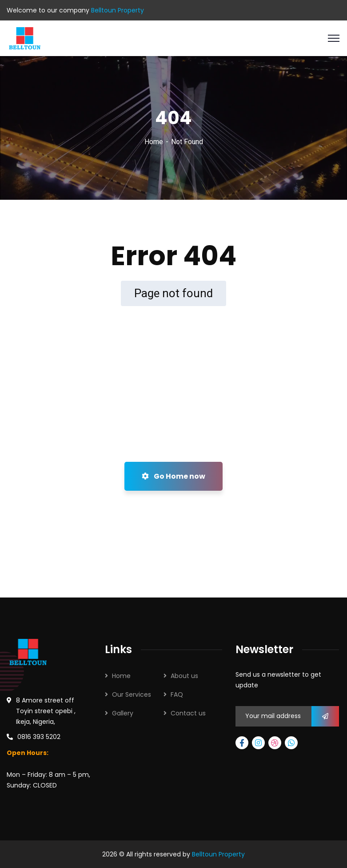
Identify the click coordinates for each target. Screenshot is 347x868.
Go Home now (173, 476)
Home (154, 142)
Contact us (188, 713)
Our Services (132, 694)
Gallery (123, 713)
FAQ (177, 694)
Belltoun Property (218, 854)
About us (184, 676)
